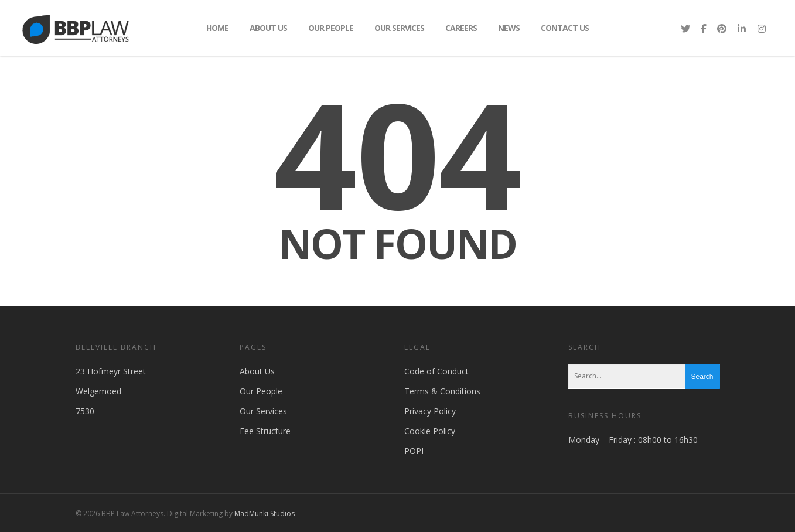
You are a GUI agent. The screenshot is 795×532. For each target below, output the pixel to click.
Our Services (399, 28)
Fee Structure (265, 431)
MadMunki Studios (265, 514)
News (509, 28)
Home (217, 28)
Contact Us (565, 28)
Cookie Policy (430, 431)
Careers (461, 28)
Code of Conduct (436, 371)
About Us (268, 28)
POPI (414, 451)
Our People (331, 28)
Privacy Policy (430, 411)
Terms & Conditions (442, 391)
